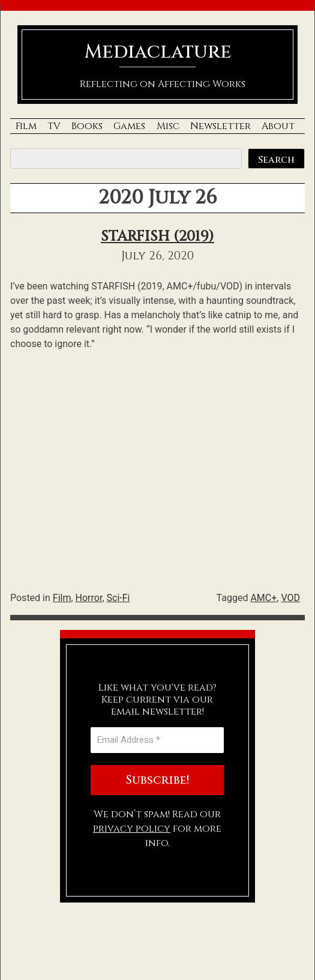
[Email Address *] (157, 740)
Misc (168, 126)
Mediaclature (158, 52)
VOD (290, 598)
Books (87, 126)
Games (129, 126)
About (278, 126)
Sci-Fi (118, 598)
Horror (89, 598)
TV (54, 126)
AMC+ (263, 598)
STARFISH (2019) (157, 237)
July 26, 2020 (157, 256)
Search (276, 160)
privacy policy (132, 829)
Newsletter (220, 126)
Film (26, 126)
